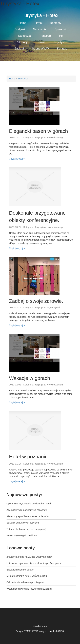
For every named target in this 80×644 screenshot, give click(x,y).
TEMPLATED (31, 631)
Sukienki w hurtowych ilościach (23, 523)
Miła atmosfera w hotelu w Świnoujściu (27, 576)
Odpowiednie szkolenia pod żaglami (25, 582)
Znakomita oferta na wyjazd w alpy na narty (29, 557)
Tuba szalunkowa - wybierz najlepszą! (26, 529)
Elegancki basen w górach (38, 131)
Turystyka (23, 79)
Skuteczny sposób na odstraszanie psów (28, 516)
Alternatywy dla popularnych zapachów (27, 510)
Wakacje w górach (30, 378)
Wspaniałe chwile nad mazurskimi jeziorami (29, 589)
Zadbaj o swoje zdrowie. (36, 301)
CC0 (61, 631)
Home (12, 79)
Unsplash (53, 631)
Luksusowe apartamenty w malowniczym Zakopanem (34, 563)
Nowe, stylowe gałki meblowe (22, 536)
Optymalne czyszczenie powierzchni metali (29, 504)
